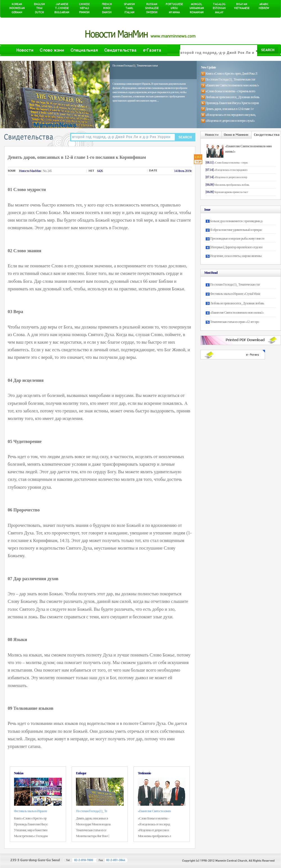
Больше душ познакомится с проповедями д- (237, 221)
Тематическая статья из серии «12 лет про (235, 322)
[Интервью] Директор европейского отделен (236, 247)
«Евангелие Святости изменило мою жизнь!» (237, 313)
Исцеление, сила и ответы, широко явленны (236, 256)
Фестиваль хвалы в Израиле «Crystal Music (235, 294)
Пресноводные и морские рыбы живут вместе (237, 238)
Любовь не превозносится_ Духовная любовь (237, 303)
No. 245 (47, 171)
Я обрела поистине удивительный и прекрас (236, 230)
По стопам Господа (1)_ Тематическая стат (235, 284)
